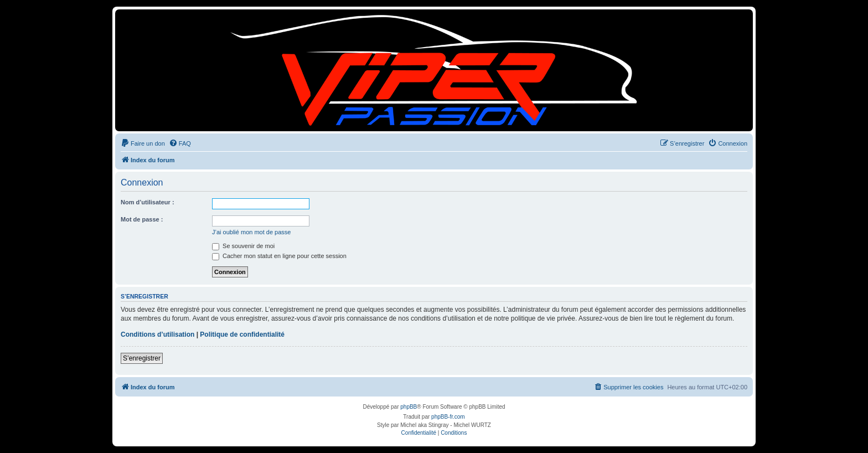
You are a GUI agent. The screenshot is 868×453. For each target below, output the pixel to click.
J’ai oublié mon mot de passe (251, 232)
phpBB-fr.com (448, 417)
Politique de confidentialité (242, 334)
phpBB (409, 407)
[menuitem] (143, 143)
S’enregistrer (142, 358)
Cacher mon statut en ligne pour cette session (279, 256)
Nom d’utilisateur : (148, 202)
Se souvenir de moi (243, 246)
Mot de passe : (142, 219)
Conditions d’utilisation (157, 334)
